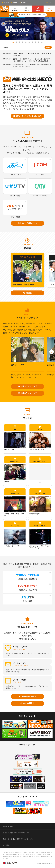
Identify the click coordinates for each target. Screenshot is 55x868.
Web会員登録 (27, 703)
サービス (5, 3)
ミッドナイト (15, 524)
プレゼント (26, 8)
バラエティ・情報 (40, 492)
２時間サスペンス (15, 460)
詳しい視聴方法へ (27, 223)
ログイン (23, 3)
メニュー (50, 3)
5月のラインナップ (27, 393)
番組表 (38, 8)
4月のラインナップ (27, 386)
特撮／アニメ (15, 492)
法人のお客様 (8, 826)
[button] (3, 24)
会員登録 (14, 3)
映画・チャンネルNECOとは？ (28, 116)
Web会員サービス (28, 696)
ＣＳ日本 (6, 845)
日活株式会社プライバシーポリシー (16, 833)
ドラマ (40, 428)
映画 (15, 428)
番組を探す (15, 8)
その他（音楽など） (40, 524)
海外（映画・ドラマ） (40, 460)
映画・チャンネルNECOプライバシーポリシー (20, 839)
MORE (48, 47)
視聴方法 (49, 8)
